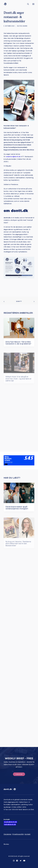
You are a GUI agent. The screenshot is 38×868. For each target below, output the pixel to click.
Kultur (20, 26)
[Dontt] (6, 4)
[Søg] (27, 4)
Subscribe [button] (19, 774)
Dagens (25, 26)
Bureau (6, 844)
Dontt (19, 301)
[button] (33, 4)
